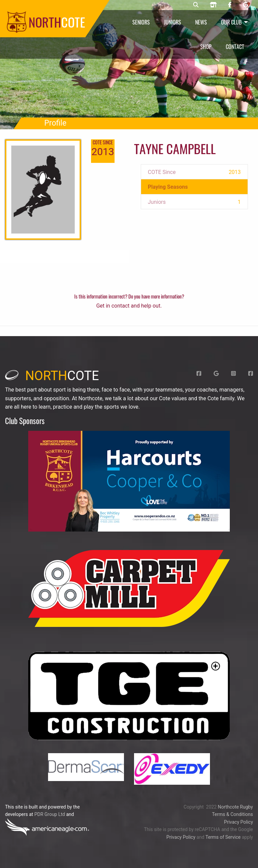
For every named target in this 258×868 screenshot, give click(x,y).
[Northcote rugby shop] (213, 5)
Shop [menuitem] (206, 47)
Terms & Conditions (232, 814)
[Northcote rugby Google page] (245, 5)
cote (52, 376)
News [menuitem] (201, 22)
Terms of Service (223, 837)
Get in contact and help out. (129, 306)
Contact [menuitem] (235, 47)
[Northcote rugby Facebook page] (230, 5)
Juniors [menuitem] (173, 22)
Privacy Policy (239, 822)
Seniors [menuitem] (141, 22)
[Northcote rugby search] (196, 5)
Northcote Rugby (235, 807)
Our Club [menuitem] (231, 22)
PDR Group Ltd (50, 814)
